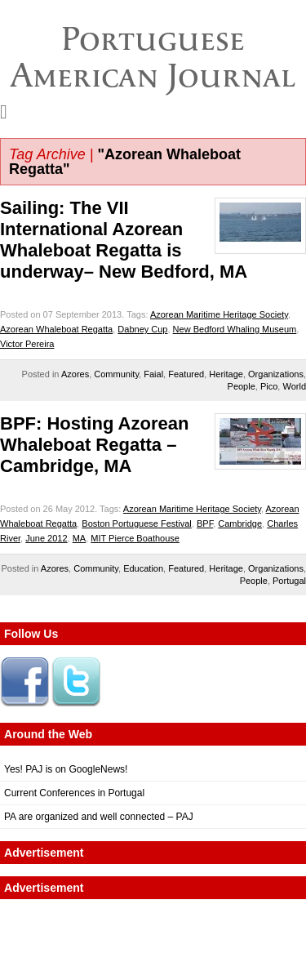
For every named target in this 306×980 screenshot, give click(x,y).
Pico (269, 386)
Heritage (226, 374)
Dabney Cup (142, 329)
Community (116, 374)
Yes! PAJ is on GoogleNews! (66, 769)
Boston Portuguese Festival (137, 523)
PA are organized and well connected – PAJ (99, 817)
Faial (153, 374)
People (242, 386)
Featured (186, 374)
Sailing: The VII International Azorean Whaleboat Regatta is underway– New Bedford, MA (124, 240)
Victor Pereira (27, 344)
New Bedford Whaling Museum (235, 329)
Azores (75, 374)
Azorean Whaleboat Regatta (56, 329)
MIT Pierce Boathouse (135, 538)
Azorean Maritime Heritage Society (219, 314)
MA (80, 538)
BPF (205, 523)
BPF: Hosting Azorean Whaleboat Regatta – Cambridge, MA (94, 445)
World (294, 386)
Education (143, 568)
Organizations (276, 374)
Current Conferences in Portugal (74, 793)
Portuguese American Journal (153, 57)
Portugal (289, 581)
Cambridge (240, 523)
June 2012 (46, 538)
